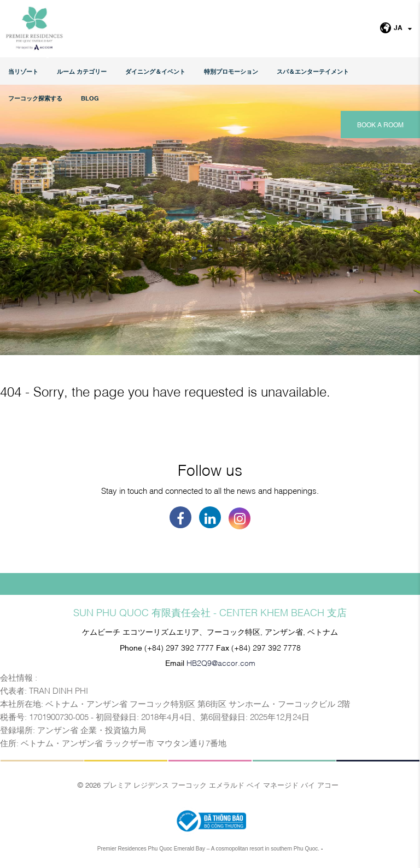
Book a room (380, 125)
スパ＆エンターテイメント (313, 71)
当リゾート (23, 71)
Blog (90, 98)
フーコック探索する (35, 98)
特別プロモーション (231, 71)
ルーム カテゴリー (82, 71)
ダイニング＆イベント (155, 71)
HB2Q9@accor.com (221, 662)
